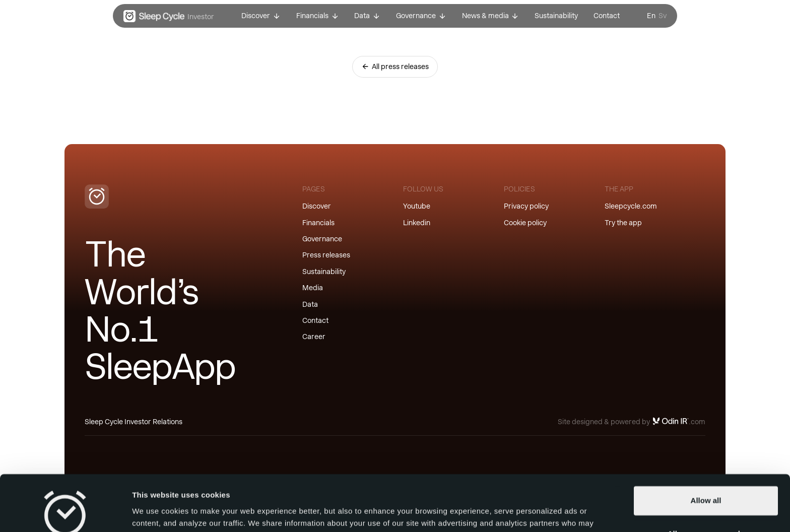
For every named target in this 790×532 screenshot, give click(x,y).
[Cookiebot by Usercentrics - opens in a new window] (65, 512)
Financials (318, 223)
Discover (317, 206)
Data (310, 304)
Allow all (706, 450)
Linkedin (417, 223)
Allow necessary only (706, 483)
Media (313, 288)
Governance (322, 239)
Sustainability (324, 272)
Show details (155, 512)
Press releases (326, 255)
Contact (315, 320)
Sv (663, 16)
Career (314, 337)
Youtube (417, 206)
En (651, 16)
